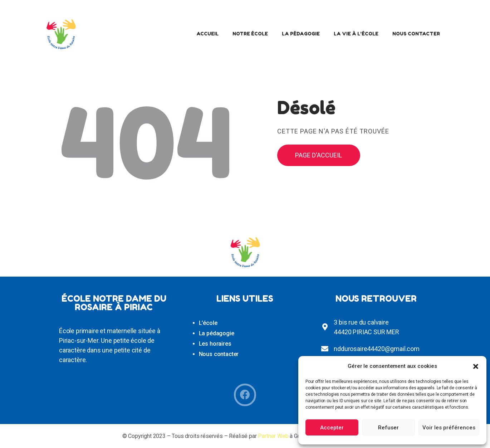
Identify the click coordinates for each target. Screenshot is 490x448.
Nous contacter (219, 354)
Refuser (388, 428)
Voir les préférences (449, 428)
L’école (208, 323)
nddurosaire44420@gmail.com (377, 349)
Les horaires (215, 344)
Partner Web (273, 436)
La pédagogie (217, 333)
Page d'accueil (318, 155)
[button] (476, 366)
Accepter (332, 428)
